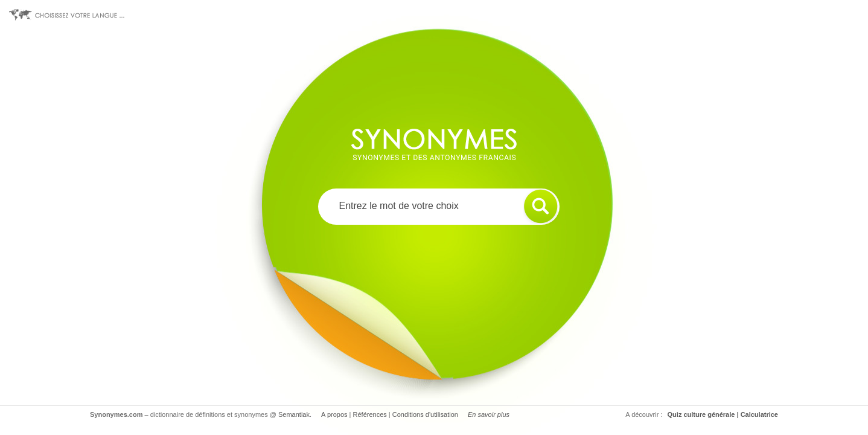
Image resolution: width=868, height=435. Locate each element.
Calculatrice (759, 414)
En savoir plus (489, 414)
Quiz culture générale (701, 414)
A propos (334, 414)
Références (370, 414)
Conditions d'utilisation (425, 414)
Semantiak (294, 414)
